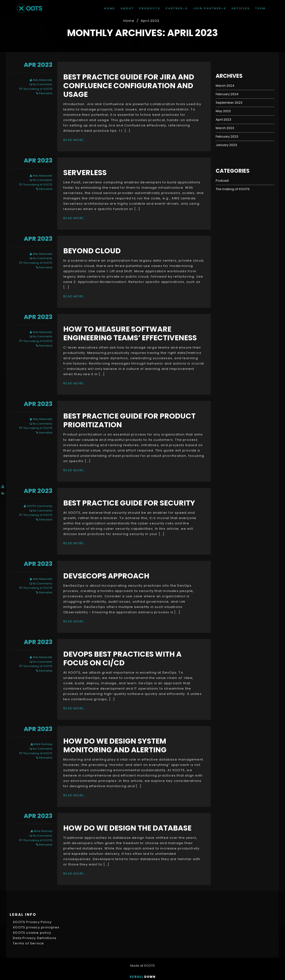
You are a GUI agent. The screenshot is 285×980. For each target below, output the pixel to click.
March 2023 (225, 128)
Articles (241, 8)
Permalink (46, 93)
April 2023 (223, 120)
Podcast (222, 181)
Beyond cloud (92, 251)
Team (260, 8)
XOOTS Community (40, 506)
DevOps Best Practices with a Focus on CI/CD (122, 659)
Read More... (75, 140)
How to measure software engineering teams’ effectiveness (130, 334)
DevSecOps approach (106, 576)
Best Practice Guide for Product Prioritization (129, 420)
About (127, 8)
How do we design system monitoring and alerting (115, 746)
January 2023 (226, 145)
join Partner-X (210, 8)
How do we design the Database (127, 828)
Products (150, 8)
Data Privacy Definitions (35, 894)
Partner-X (177, 8)
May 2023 (223, 111)
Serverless (85, 173)
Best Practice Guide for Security (129, 503)
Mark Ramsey (43, 744)
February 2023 (227, 136)
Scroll (143, 977)
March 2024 (225, 86)
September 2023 (229, 103)
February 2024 (227, 94)
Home (110, 8)
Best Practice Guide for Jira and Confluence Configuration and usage (129, 86)
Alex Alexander (43, 80)
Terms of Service (28, 899)
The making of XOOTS (38, 89)
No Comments (43, 84)
